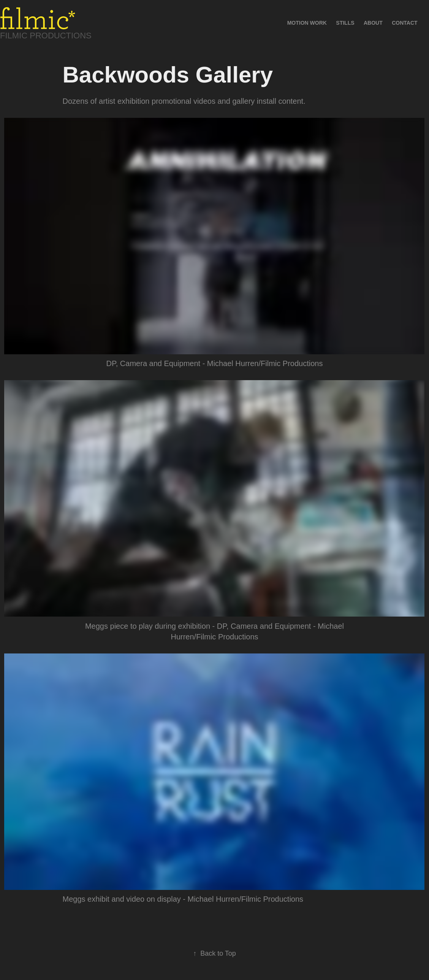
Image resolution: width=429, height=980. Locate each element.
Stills (345, 23)
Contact (404, 23)
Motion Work (307, 23)
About (373, 23)
